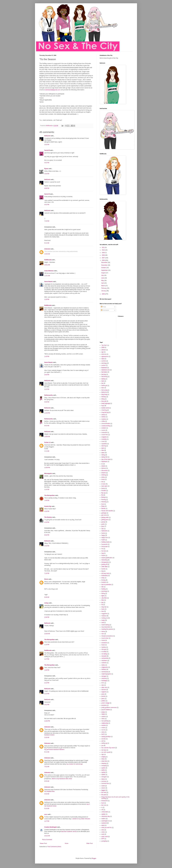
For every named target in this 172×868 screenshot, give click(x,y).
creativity (104, 439)
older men (104, 687)
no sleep (104, 652)
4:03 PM (47, 174)
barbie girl (104, 386)
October (104, 268)
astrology (104, 363)
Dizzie (46, 579)
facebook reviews (49, 735)
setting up (104, 743)
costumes (104, 432)
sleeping (104, 763)
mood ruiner (105, 638)
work (103, 834)
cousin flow (105, 435)
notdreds (104, 663)
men (103, 634)
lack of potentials (106, 585)
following (104, 502)
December (104, 263)
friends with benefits (107, 511)
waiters (103, 819)
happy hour (105, 538)
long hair (104, 607)
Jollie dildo (104, 567)
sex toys (104, 750)
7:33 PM (47, 221)
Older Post (89, 843)
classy (103, 415)
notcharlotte (105, 658)
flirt (102, 495)
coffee (103, 421)
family (103, 488)
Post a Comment (47, 840)
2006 (103, 260)
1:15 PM (47, 645)
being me (104, 392)
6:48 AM (47, 597)
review (103, 728)
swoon (103, 788)
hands (103, 533)
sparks (103, 768)
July (103, 275)
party (103, 694)
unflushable (105, 812)
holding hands (105, 542)
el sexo (103, 484)
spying (103, 772)
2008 (103, 255)
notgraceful (105, 667)
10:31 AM (47, 265)
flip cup (103, 493)
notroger (104, 676)
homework (104, 544)
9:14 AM (47, 808)
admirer (104, 350)
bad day (104, 374)
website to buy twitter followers (81, 819)
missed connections (107, 636)
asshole (104, 361)
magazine (104, 614)
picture (103, 696)
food (103, 504)
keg (102, 571)
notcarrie (104, 656)
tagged (103, 790)
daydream (104, 462)
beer (103, 388)
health (103, 540)
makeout (104, 616)
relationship (105, 723)
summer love (105, 783)
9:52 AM (47, 426)
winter (103, 832)
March (103, 286)
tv (102, 807)
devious (104, 468)
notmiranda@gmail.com (52, 90)
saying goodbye (106, 737)
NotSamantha (49, 395)
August (103, 273)
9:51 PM (47, 705)
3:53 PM (47, 145)
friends (103, 508)
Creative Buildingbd (51, 827)
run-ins (103, 730)
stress (103, 779)
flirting (103, 497)
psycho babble (106, 710)
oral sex (104, 690)
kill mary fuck (105, 573)
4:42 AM (47, 794)
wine (103, 830)
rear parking (105, 721)
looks (103, 609)
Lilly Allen (104, 598)
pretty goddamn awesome (109, 707)
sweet (103, 786)
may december (106, 627)
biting (103, 399)
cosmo (103, 430)
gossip (103, 522)
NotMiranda (48, 260)
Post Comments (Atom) (54, 847)
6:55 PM (47, 546)
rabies (103, 714)
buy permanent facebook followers (54, 749)
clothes (103, 417)
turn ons (104, 805)
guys (103, 526)
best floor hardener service (69, 831)
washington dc (106, 821)
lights (103, 596)
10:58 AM (47, 437)
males (103, 620)
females (104, 491)
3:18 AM (47, 737)
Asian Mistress (49, 271)
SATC (103, 734)
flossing (104, 500)
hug (102, 553)
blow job (104, 401)
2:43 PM (47, 375)
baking (103, 379)
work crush (105, 837)
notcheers (104, 661)
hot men (104, 551)
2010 (103, 250)
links (103, 600)
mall (103, 622)
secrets (103, 739)
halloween (104, 531)
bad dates (104, 372)
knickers (104, 582)
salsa (103, 732)
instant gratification (107, 558)
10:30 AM (47, 254)
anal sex (104, 354)
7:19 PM (47, 573)
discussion (104, 471)
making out (105, 618)
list (102, 605)
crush (103, 441)
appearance (105, 356)
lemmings (104, 591)
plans (103, 699)
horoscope (104, 547)
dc (102, 464)
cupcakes (104, 444)
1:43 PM (47, 356)
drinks (103, 477)
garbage (104, 513)
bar (102, 383)
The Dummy (48, 517)
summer (104, 781)
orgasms (104, 692)
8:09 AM (47, 781)
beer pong (104, 390)
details (103, 466)
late (102, 587)
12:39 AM (47, 634)
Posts (103, 307)
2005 (103, 294)
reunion (104, 725)
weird (103, 825)
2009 (103, 253)
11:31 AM (47, 276)
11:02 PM (47, 721)
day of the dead (106, 459)
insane (103, 555)
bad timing (104, 377)
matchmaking (105, 625)
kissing (103, 580)
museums (104, 643)
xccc (46, 814)
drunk (103, 479)
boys (103, 406)
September (105, 270)
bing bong (104, 394)
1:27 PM (47, 659)
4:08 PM (47, 188)
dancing (104, 446)
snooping (104, 766)
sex (102, 746)
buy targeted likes (49, 791)
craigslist (104, 437)
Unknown (47, 249)
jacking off (104, 564)
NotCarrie (47, 136)
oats (103, 685)
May (103, 280)
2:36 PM (47, 617)
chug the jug (105, 412)
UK (102, 810)
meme (103, 631)
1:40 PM (47, 500)
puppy (103, 712)
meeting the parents (107, 629)
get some (104, 515)
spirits (103, 770)
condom (104, 428)
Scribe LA (47, 442)
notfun (103, 665)
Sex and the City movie (108, 748)
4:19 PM (47, 522)
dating (103, 455)
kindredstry (105, 576)
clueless (104, 419)
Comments (105, 310)
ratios (103, 719)
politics (103, 701)
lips (102, 602)
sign (103, 754)
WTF (103, 839)
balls (103, 381)
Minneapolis (48, 473)
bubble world (105, 408)
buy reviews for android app (74, 764)
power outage (105, 703)
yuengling (104, 841)
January (104, 291)
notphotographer (106, 674)
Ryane (46, 169)
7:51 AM (47, 767)
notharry (104, 669)
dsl (102, 482)
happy (103, 535)
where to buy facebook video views (62, 779)
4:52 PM (47, 205)
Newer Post (43, 843)
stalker (103, 775)
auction (103, 365)
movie (103, 640)
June (103, 278)
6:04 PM (47, 535)
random (104, 716)
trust (103, 803)
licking (103, 593)
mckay (46, 603)
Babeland (104, 368)
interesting (104, 560)
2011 (103, 247)
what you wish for (106, 828)
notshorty (104, 678)
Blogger (94, 858)
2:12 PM (47, 683)
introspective (105, 562)
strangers (104, 777)
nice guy (104, 649)
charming (104, 410)
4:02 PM (47, 163)
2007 (103, 258)
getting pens (105, 520)
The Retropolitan (50, 495)
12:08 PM (47, 468)
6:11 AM (47, 752)
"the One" (104, 345)
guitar (103, 524)
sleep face (104, 761)
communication (106, 423)
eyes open (104, 486)
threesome (104, 801)
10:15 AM (47, 836)
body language (106, 403)
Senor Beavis (48, 282)
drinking (104, 475)
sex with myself (106, 752)
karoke (103, 569)
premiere (104, 705)
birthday (104, 397)
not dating (104, 654)
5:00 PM (47, 402)
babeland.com (105, 370)
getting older (105, 517)
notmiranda (105, 672)
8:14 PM (47, 694)
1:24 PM (47, 489)
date (103, 450)
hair (102, 529)
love (103, 611)
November (104, 265)
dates (103, 453)
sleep (103, 759)
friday (103, 506)
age (102, 352)
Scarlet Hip (48, 506)
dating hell (104, 457)
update (103, 814)
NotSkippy (104, 681)
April (103, 283)
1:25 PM (47, 299)
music (103, 645)
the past (104, 795)
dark (103, 448)
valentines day (106, 816)
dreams (104, 473)
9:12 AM (47, 243)
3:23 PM (47, 389)
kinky (103, 578)
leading (103, 589)
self (102, 741)
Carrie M (47, 150)
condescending (106, 426)
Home (67, 843)
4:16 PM (47, 511)
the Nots (104, 792)
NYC (103, 683)
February (104, 288)
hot (102, 549)
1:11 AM (47, 451)
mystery (104, 647)
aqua (103, 359)
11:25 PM (47, 413)
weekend (104, 823)
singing (103, 757)
